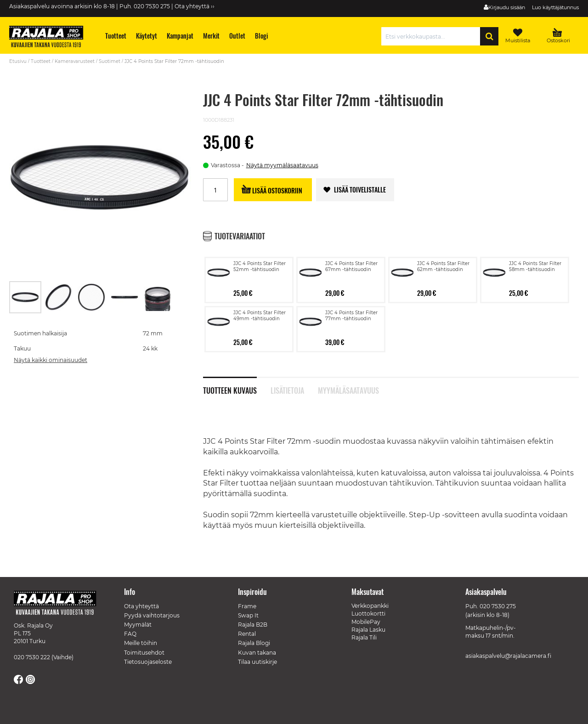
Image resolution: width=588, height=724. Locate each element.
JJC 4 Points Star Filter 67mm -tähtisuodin (351, 253)
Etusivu (18, 61)
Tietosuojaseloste (148, 656)
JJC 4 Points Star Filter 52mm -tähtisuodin (260, 253)
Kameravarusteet (75, 61)
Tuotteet (41, 61)
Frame (247, 600)
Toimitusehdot (144, 646)
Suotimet (110, 61)
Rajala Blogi (254, 637)
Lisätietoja (287, 376)
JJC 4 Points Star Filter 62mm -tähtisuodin (443, 253)
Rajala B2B (253, 619)
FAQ (130, 628)
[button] (59, 283)
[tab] (237, 372)
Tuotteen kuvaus (230, 376)
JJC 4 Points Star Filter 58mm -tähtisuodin (535, 253)
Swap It (248, 609)
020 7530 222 (32, 651)
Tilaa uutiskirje (257, 656)
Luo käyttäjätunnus (555, 7)
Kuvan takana (257, 646)
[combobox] (433, 36)
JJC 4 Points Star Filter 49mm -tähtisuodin (260, 302)
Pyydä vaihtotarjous (152, 609)
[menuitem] (116, 36)
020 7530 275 (498, 600)
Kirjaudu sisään (507, 7)
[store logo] (51, 38)
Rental (247, 628)
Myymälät (138, 619)
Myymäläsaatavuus (348, 376)
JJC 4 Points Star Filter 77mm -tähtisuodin (351, 302)
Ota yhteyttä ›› (195, 6)
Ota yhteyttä (141, 600)
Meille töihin (141, 637)
